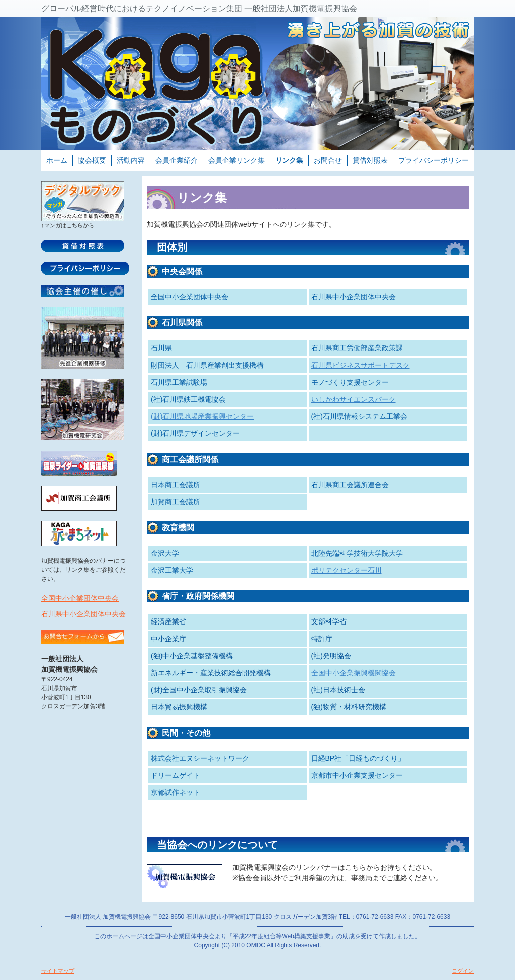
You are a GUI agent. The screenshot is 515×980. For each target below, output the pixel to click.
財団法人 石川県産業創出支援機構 (207, 365)
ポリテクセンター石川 (347, 570)
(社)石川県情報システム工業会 (359, 416)
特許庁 (322, 639)
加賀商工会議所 (176, 502)
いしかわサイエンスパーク (354, 399)
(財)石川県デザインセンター (195, 433)
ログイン (463, 971)
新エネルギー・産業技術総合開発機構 (211, 673)
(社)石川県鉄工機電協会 (188, 399)
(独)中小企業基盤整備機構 (192, 656)
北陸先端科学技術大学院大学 (357, 553)
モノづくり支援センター (350, 382)
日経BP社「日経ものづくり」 (358, 758)
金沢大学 (165, 553)
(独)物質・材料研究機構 (349, 707)
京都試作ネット (176, 792)
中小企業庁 (168, 639)
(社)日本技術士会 (338, 690)
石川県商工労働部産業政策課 (357, 348)
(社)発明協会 (331, 656)
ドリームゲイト (176, 775)
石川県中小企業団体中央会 (83, 614)
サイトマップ (58, 971)
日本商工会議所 (176, 485)
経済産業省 (168, 621)
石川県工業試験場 (179, 382)
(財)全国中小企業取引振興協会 (199, 690)
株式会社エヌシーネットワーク (200, 758)
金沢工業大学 (172, 570)
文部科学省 (329, 621)
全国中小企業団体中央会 (80, 598)
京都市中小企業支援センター (357, 775)
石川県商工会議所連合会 (350, 485)
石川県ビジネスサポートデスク (361, 365)
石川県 (161, 348)
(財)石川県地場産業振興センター (202, 416)
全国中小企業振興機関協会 (354, 673)
